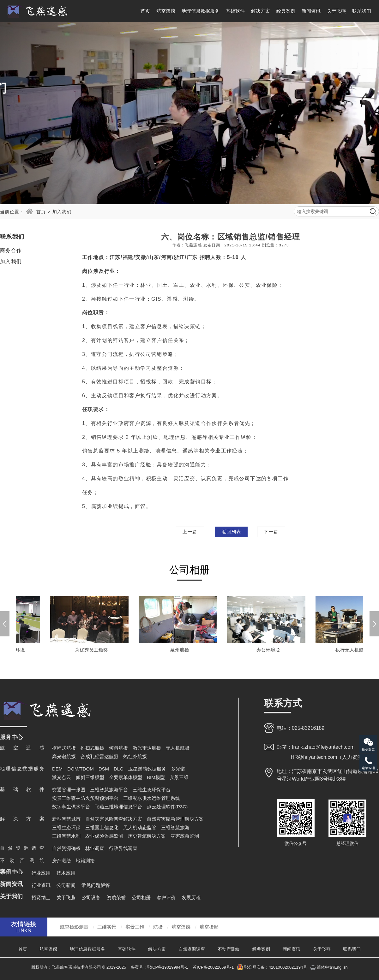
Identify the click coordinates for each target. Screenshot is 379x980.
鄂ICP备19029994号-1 (168, 967)
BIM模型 (156, 777)
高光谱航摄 (64, 756)
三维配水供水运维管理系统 (152, 798)
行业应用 (41, 873)
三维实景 (107, 927)
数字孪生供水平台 (71, 807)
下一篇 (271, 532)
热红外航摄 (135, 756)
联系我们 (362, 11)
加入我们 (62, 212)
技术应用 (66, 873)
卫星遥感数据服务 (147, 769)
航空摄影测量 (74, 927)
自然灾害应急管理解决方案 (175, 819)
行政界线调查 (123, 848)
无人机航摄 (178, 748)
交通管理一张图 (69, 790)
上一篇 (190, 532)
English (341, 967)
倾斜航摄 (118, 748)
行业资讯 (41, 885)
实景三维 (179, 777)
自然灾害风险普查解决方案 (114, 819)
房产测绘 (62, 861)
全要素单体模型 (126, 777)
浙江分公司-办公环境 (55, 650)
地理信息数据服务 (201, 11)
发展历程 (191, 897)
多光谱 (178, 769)
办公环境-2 (320, 650)
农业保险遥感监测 (104, 836)
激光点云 (62, 777)
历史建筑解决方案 (147, 836)
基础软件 (235, 11)
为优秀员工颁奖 (143, 650)
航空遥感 (166, 11)
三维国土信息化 (102, 827)
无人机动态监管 (140, 827)
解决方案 (261, 11)
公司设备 (91, 897)
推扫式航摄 (92, 748)
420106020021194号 (288, 967)
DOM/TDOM (80, 769)
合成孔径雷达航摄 (99, 756)
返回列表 (232, 532)
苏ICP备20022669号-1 (213, 967)
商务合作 (11, 250)
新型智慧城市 (66, 819)
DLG (119, 769)
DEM (57, 769)
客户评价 (166, 897)
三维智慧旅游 (175, 827)
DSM (104, 769)
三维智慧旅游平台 (109, 790)
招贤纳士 (41, 897)
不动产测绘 (229, 949)
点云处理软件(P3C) (167, 807)
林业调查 (95, 848)
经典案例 (286, 11)
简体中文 (325, 967)
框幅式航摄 (64, 748)
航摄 (158, 927)
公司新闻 (66, 885)
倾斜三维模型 (90, 777)
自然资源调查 (192, 949)
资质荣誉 (116, 897)
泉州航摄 (232, 650)
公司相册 (141, 897)
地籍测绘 (85, 861)
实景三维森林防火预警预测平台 (85, 798)
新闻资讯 (311, 11)
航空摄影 (209, 927)
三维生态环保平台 (152, 790)
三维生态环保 (66, 827)
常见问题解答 (96, 885)
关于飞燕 (336, 11)
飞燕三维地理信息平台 (118, 807)
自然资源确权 (66, 848)
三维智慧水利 (66, 836)
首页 (145, 11)
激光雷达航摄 (147, 748)
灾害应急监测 (185, 836)
